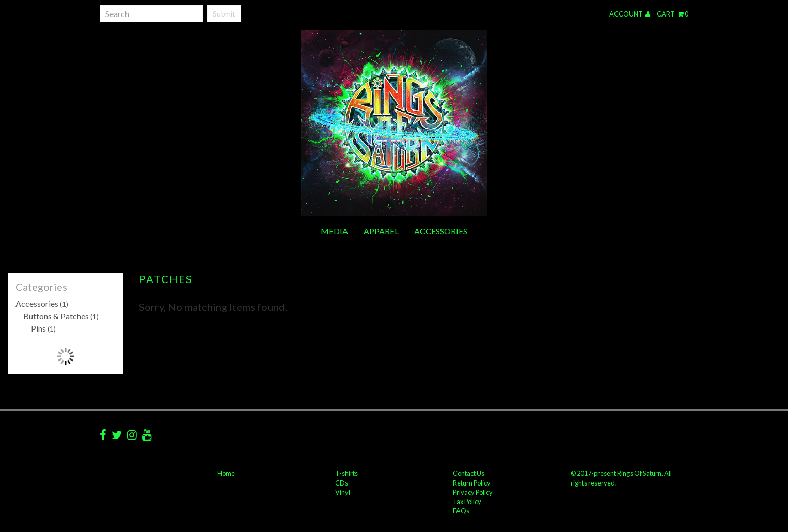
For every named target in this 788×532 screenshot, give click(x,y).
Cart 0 (673, 14)
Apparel (381, 231)
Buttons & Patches (61, 316)
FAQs (461, 511)
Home (226, 473)
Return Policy (472, 483)
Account (630, 14)
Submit (224, 14)
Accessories (441, 231)
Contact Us (469, 473)
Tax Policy (467, 502)
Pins (43, 328)
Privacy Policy (473, 492)
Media (334, 231)
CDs (342, 483)
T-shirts (346, 473)
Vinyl (343, 492)
